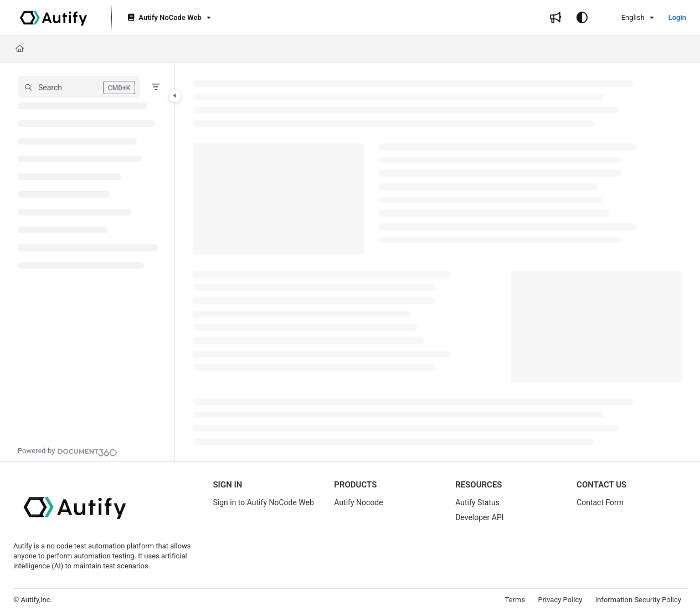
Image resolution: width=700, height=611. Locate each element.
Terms (515, 600)
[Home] (20, 49)
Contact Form (600, 502)
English (626, 17)
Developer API (479, 517)
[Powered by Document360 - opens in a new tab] (68, 451)
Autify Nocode (358, 502)
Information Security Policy (638, 600)
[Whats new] (555, 18)
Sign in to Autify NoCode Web (263, 502)
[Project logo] (53, 18)
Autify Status (477, 502)
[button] (79, 87)
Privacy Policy (560, 600)
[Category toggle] (175, 96)
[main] (437, 262)
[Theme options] (582, 18)
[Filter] (156, 87)
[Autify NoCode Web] (168, 18)
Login (677, 17)
